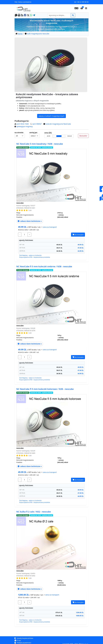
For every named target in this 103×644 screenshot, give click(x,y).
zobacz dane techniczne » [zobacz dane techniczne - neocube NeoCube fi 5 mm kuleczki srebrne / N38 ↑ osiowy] (30, 344)
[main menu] (86, 8)
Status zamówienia (25, 2)
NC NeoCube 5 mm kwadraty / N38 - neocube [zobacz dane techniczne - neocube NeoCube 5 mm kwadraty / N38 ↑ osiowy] (40, 144)
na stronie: (19, 133)
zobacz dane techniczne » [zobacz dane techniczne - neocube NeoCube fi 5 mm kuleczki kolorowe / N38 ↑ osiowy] (30, 466)
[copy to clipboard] (16, 15)
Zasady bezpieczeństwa (24, 638)
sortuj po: (33, 133)
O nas (18, 640)
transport (50, 227)
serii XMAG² (37, 124)
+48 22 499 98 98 (83, 2)
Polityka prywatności (23, 643)
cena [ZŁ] (48, 133)
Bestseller (83, 136)
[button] (76, 8)
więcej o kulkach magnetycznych (51, 116)
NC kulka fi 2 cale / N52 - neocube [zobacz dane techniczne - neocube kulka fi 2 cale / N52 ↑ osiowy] (34, 512)
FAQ (16, 2)
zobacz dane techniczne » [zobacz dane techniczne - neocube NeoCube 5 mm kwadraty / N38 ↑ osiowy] (30, 221)
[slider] (55, 136)
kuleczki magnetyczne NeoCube (58, 124)
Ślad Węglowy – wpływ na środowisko (30, 255)
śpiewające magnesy (24, 126)
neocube (20, 203)
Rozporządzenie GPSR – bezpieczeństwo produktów (35, 257)
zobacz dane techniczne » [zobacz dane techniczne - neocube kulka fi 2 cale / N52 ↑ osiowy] (30, 589)
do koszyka (78, 235)
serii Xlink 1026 (23, 124)
